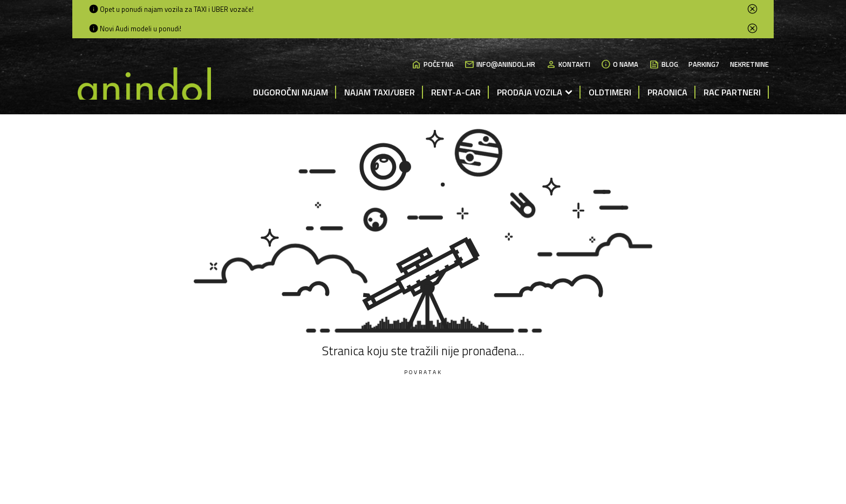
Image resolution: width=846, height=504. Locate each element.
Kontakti (568, 65)
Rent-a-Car (456, 92)
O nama (619, 65)
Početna (432, 65)
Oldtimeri (610, 92)
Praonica (667, 92)
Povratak (423, 372)
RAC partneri (732, 92)
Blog (664, 65)
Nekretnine (749, 64)
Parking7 (704, 64)
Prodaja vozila (530, 92)
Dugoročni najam (291, 92)
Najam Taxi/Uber (380, 92)
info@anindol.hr (500, 65)
